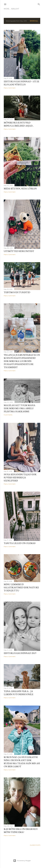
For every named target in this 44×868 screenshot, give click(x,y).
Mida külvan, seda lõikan (20, 188)
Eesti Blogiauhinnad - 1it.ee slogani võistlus (21, 83)
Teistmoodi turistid (17, 293)
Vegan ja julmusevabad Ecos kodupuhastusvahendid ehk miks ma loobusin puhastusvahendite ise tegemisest (22, 361)
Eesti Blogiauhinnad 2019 (20, 654)
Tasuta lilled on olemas (20, 544)
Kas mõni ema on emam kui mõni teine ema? (21, 831)
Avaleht (9, 9)
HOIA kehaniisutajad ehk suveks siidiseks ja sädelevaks (20, 478)
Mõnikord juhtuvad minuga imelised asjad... (19, 124)
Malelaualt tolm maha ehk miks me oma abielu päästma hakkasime (20, 409)
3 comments (8, 415)
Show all (34, 21)
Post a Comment (10, 88)
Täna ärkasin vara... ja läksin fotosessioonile (19, 694)
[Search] (39, 4)
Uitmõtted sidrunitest (19, 251)
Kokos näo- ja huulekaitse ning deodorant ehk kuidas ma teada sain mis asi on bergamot (22, 762)
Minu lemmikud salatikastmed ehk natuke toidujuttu (21, 588)
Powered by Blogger (22, 861)
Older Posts (35, 846)
